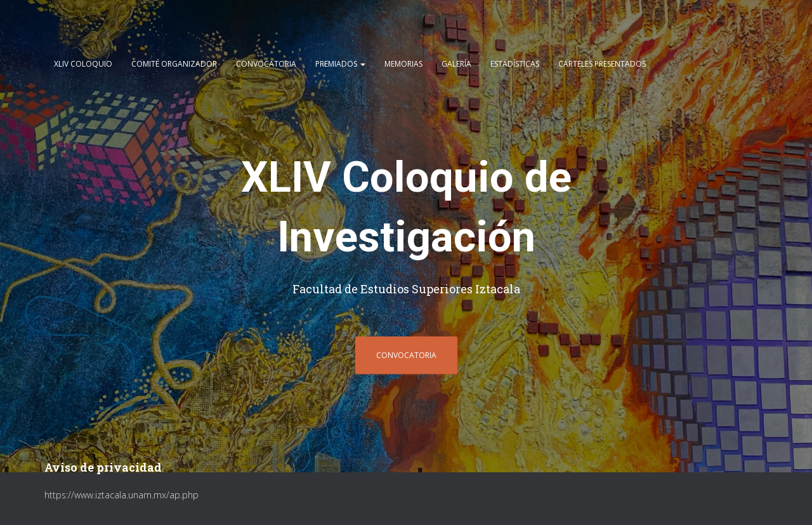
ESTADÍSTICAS (515, 64)
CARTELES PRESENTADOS (602, 64)
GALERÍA (456, 64)
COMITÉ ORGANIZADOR (174, 64)
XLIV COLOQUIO (83, 64)
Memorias (403, 64)
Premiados (340, 64)
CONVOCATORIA (266, 64)
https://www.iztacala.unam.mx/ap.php (121, 495)
